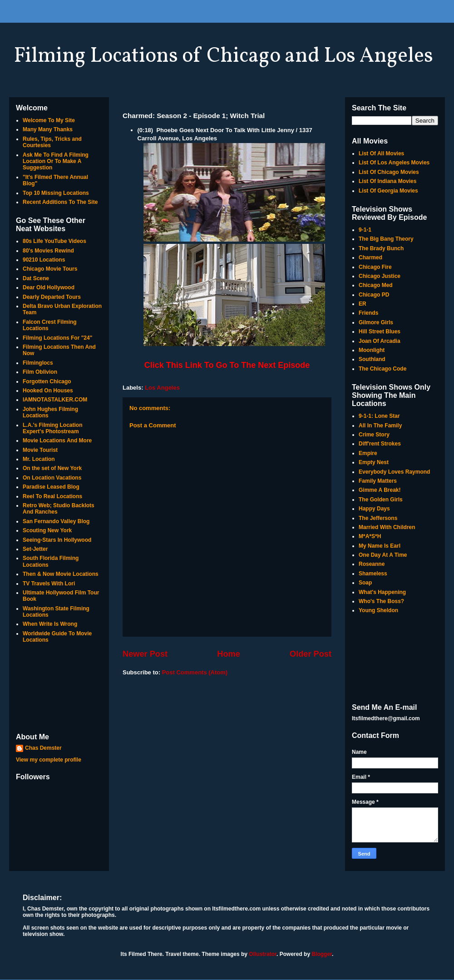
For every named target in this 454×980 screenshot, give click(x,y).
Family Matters (378, 481)
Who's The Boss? (381, 601)
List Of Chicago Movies (389, 172)
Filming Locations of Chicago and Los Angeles (223, 56)
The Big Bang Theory (386, 239)
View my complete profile (49, 760)
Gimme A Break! (380, 490)
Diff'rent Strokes (380, 444)
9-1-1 (365, 230)
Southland (372, 359)
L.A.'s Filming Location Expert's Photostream (53, 428)
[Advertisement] (59, 689)
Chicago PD (374, 295)
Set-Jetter (35, 549)
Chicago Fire (375, 267)
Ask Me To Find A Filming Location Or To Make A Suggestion (56, 161)
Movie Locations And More (57, 441)
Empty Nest (374, 462)
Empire (368, 453)
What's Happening (382, 592)
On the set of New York (52, 468)
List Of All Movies (381, 153)
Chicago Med (376, 285)
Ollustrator (263, 954)
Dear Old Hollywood (49, 287)
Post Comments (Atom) (195, 672)
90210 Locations (44, 260)
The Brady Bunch (381, 248)
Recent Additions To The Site (60, 202)
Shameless (373, 574)
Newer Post (145, 654)
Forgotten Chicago (47, 381)
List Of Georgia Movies (388, 191)
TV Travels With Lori (49, 584)
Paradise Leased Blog (51, 487)
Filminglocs (38, 363)
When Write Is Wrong (50, 624)
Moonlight (372, 350)
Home (229, 654)
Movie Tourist (40, 450)
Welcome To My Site (49, 120)
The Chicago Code (382, 369)
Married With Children (387, 527)
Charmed (370, 257)
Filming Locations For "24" (57, 338)
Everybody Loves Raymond (394, 472)
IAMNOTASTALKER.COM (55, 400)
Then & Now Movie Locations (61, 574)
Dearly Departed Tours (52, 297)
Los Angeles (162, 388)
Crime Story (374, 435)
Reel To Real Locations (52, 496)
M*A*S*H (370, 536)
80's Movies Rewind (48, 251)
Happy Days (374, 509)
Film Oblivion (40, 372)
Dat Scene (36, 278)
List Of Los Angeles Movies (394, 163)
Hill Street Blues (380, 332)
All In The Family (380, 426)
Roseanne (372, 564)
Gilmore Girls (376, 322)
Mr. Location (39, 459)
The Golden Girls (381, 500)
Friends (368, 313)
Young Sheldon (378, 610)
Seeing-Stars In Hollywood (57, 540)
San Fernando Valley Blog (56, 521)
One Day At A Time (383, 555)
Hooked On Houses (48, 391)
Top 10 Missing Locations (56, 193)
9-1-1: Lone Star (379, 416)
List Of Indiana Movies (387, 181)
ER (363, 304)
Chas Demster (43, 748)
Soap (365, 583)
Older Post (311, 654)
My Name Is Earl (380, 546)
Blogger (322, 954)
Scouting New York (47, 530)
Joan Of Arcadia (380, 341)
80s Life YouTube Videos (54, 241)
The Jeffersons (378, 518)
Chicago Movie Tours (50, 269)
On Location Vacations (52, 478)
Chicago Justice (380, 276)
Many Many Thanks (48, 129)
